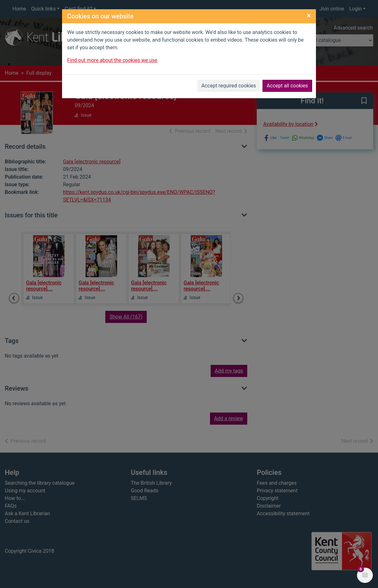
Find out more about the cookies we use (112, 60)
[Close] (309, 16)
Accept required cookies (229, 86)
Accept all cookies (287, 86)
